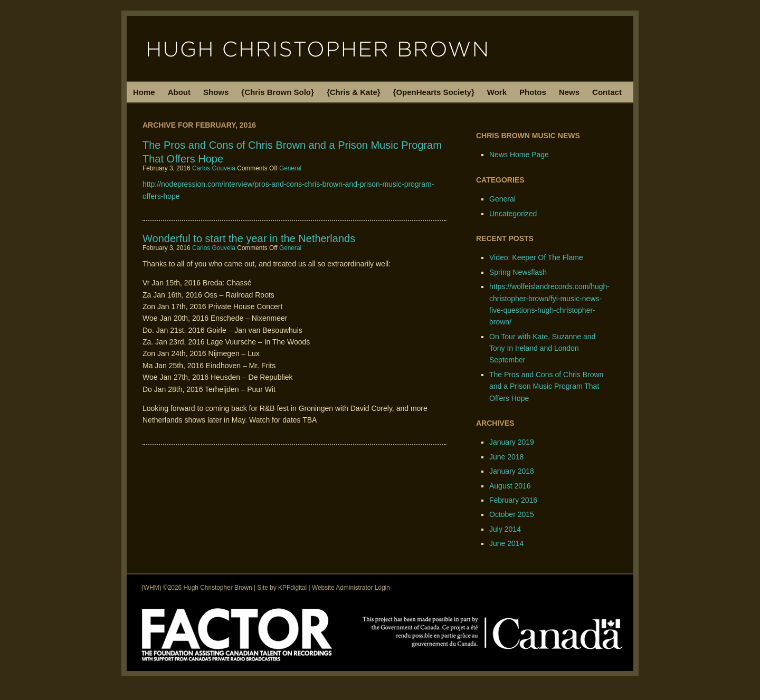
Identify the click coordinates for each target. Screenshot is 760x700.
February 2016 (513, 500)
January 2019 (512, 442)
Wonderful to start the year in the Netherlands (249, 238)
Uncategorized (513, 214)
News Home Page (519, 155)
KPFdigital (292, 588)
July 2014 (505, 529)
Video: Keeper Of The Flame (536, 257)
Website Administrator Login (351, 588)
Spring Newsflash (518, 272)
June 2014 (506, 543)
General (290, 168)
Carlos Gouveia (214, 168)
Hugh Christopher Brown (380, 49)
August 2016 (510, 486)
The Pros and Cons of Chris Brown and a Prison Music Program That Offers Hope (546, 386)
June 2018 (506, 457)
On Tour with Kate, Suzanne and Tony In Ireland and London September (542, 348)
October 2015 (512, 514)
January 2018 (512, 471)
